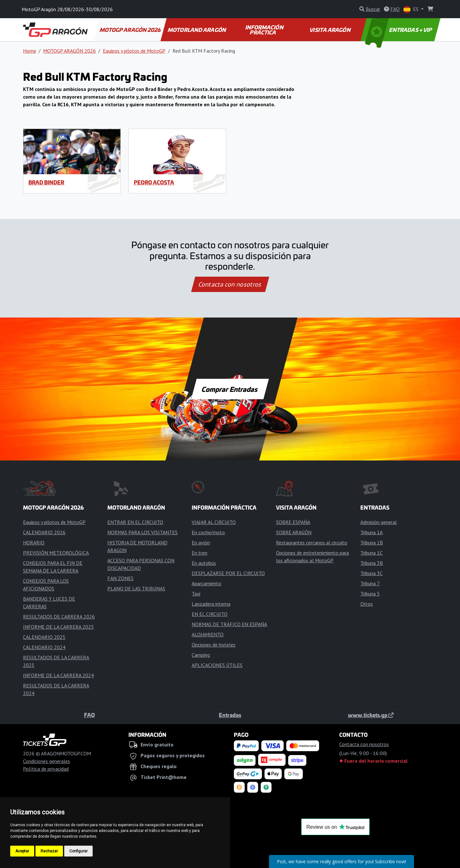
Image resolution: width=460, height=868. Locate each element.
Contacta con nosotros (230, 284)
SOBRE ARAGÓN (294, 532)
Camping (201, 655)
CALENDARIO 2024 (44, 647)
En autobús (204, 563)
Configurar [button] (78, 851)
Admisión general (379, 522)
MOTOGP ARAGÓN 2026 (130, 30)
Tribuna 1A (372, 532)
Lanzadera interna (211, 604)
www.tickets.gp (371, 715)
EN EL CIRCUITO (210, 614)
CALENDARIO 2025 (44, 637)
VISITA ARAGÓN (330, 30)
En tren (199, 553)
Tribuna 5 (370, 594)
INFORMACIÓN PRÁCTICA (265, 30)
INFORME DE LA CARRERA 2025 (58, 627)
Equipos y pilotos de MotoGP (134, 51)
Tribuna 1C (372, 553)
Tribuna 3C (372, 573)
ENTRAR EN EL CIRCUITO (135, 522)
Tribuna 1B (372, 542)
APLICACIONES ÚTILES (217, 665)
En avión (201, 542)
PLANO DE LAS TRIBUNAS (136, 588)
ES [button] (412, 9)
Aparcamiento (207, 583)
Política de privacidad (46, 769)
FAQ (89, 715)
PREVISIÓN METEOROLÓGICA (56, 553)
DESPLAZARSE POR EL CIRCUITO (228, 573)
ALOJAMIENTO (208, 634)
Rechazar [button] (49, 851)
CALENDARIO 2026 (44, 532)
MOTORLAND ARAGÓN (197, 30)
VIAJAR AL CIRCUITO (214, 522)
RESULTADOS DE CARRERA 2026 (59, 617)
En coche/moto (208, 532)
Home (30, 51)
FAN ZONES (120, 578)
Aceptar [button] (22, 851)
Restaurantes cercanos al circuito (312, 542)
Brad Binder (46, 182)
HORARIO (34, 542)
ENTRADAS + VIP (399, 30)
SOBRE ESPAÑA (293, 522)
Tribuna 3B (372, 563)
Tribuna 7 (370, 583)
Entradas (230, 715)
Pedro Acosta (154, 182)
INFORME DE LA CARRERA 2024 (58, 675)
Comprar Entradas (230, 389)
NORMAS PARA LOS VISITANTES (142, 532)
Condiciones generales (46, 761)
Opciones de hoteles (214, 645)
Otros (367, 604)
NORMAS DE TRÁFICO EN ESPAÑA (229, 624)
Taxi (196, 594)
